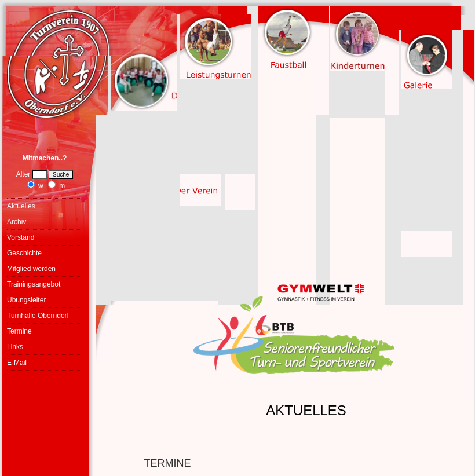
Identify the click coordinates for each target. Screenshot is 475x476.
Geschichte (24, 253)
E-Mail (17, 363)
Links (15, 347)
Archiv (17, 222)
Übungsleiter (26, 300)
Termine (19, 331)
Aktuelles (21, 206)
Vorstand (21, 237)
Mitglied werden (31, 269)
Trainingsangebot (34, 284)
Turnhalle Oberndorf (38, 316)
